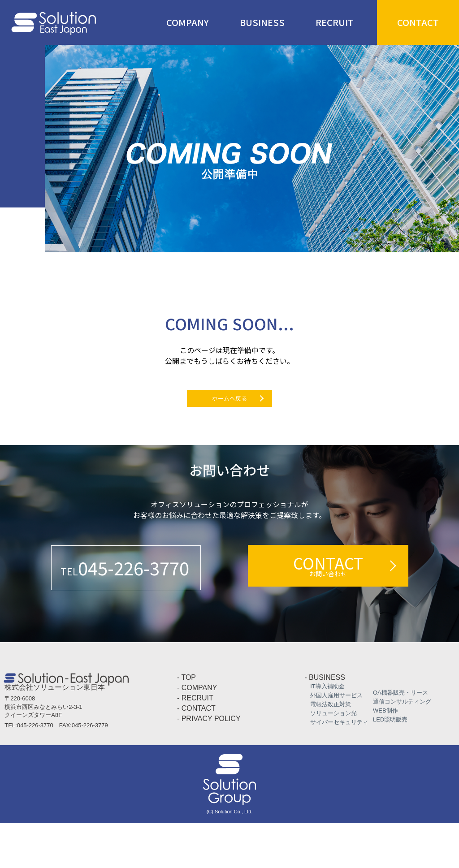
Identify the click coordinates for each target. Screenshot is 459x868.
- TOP (186, 722)
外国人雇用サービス (333, 740)
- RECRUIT (195, 743)
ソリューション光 (331, 758)
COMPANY (188, 22)
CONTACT (418, 22)
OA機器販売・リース (398, 737)
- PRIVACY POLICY (209, 763)
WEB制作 (383, 755)
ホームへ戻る (229, 410)
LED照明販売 (387, 764)
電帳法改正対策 (328, 749)
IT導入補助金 (325, 731)
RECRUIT (335, 22)
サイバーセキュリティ (336, 767)
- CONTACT (196, 753)
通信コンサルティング (399, 746)
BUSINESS (262, 22)
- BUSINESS (325, 722)
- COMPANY (197, 732)
